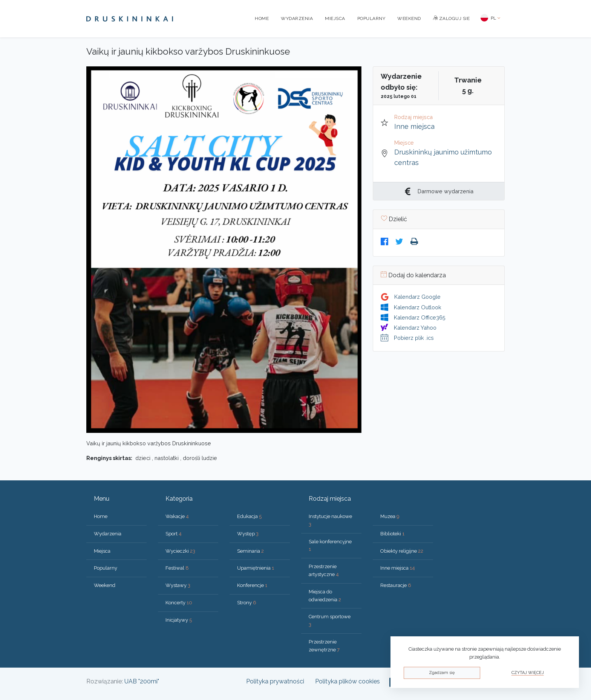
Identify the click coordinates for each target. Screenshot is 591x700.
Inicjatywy (179, 620)
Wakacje (177, 516)
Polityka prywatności (275, 681)
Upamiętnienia (256, 568)
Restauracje (396, 585)
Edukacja (249, 516)
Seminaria (250, 551)
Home (262, 18)
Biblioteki (392, 534)
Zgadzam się (442, 673)
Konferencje (252, 585)
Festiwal (177, 568)
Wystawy (178, 585)
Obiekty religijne (402, 551)
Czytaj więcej (528, 673)
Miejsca (335, 18)
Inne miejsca (414, 126)
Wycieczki (180, 551)
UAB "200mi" (142, 681)
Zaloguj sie (452, 18)
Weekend (409, 18)
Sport (174, 534)
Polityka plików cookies (348, 681)
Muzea (390, 516)
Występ (248, 534)
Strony (247, 603)
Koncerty (179, 603)
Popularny (371, 18)
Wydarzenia (297, 18)
